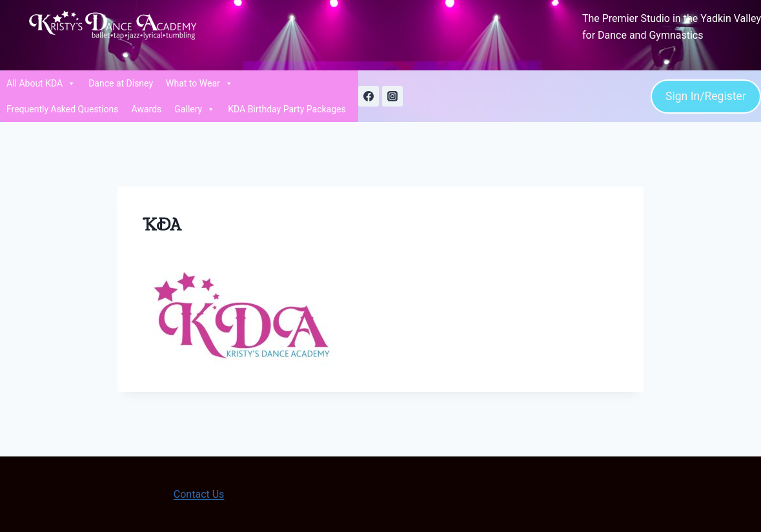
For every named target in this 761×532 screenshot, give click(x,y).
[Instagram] (392, 96)
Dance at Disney (121, 83)
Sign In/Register (706, 96)
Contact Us (199, 494)
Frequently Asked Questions (63, 109)
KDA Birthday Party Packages (287, 109)
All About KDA (41, 83)
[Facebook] (369, 96)
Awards (147, 109)
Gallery (195, 109)
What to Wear (199, 83)
